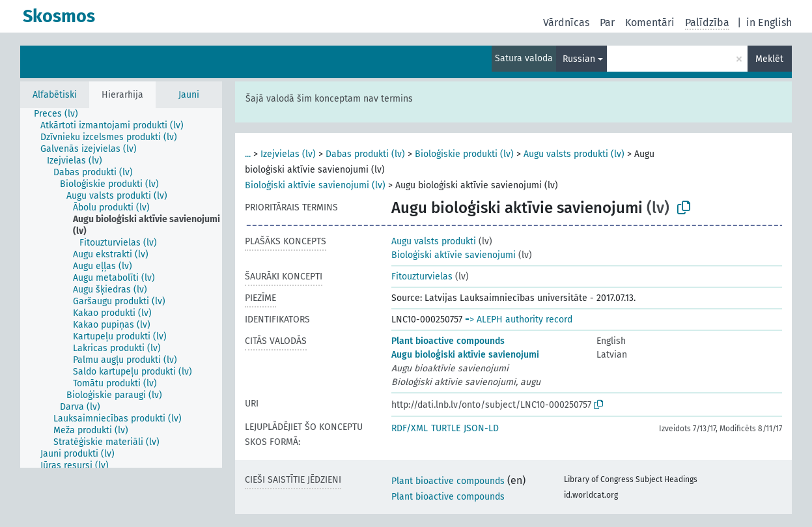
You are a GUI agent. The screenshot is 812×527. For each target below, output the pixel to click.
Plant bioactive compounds (448, 341)
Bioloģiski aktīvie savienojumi (454, 255)
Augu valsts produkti (434, 241)
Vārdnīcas (566, 22)
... (248, 154)
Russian (579, 59)
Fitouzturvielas (422, 277)
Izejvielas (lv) (288, 154)
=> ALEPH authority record (519, 320)
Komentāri (650, 22)
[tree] (121, 288)
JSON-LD (481, 428)
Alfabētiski (55, 95)
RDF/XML (410, 428)
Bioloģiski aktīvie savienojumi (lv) (315, 185)
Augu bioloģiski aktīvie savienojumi (465, 355)
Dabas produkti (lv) (365, 154)
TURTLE (446, 428)
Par (607, 22)
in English (769, 22)
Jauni (189, 95)
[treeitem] (62, 114)
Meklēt (769, 59)
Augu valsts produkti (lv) (574, 154)
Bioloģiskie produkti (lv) (464, 154)
